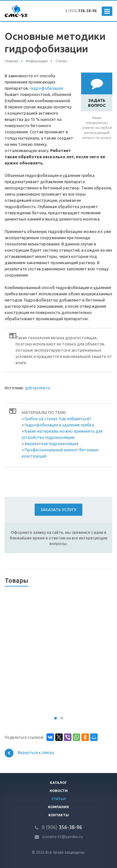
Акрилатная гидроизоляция (51, 443)
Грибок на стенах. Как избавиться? (58, 419)
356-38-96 (81, 11)
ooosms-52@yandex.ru (62, 837)
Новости (59, 791)
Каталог (58, 783)
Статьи (59, 799)
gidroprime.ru (38, 388)
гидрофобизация (46, 88)
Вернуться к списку (29, 753)
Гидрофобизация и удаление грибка (59, 425)
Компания (58, 807)
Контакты (59, 815)
